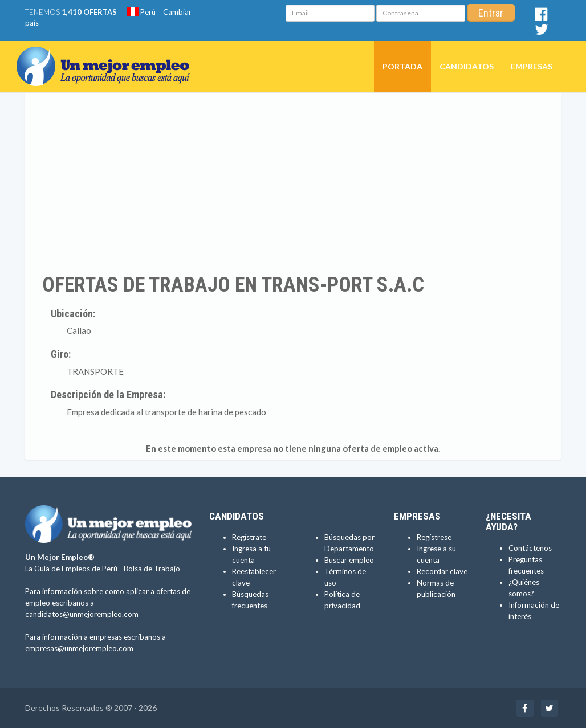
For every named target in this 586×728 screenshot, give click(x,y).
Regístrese (434, 537)
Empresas (532, 66)
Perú (141, 12)
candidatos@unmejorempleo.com (82, 614)
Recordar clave (442, 571)
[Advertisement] (293, 183)
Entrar (491, 13)
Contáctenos (530, 548)
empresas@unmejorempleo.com (79, 648)
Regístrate (249, 537)
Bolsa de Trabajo (152, 569)
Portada (402, 66)
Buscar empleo (349, 560)
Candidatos (467, 66)
